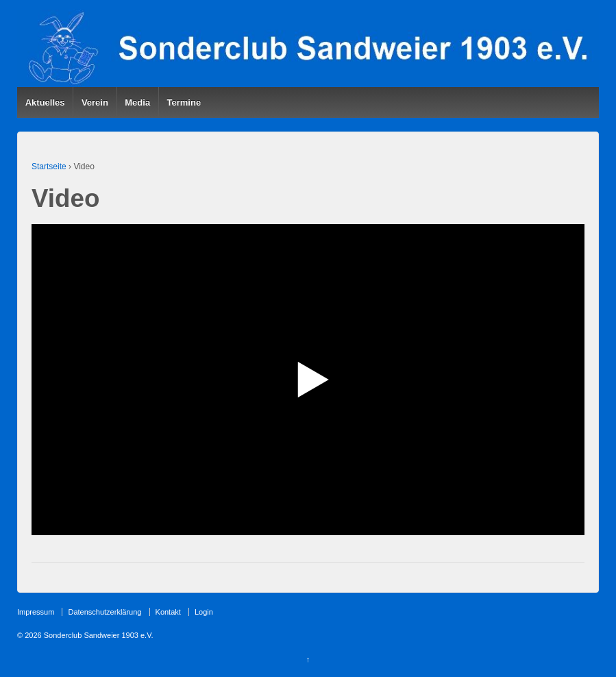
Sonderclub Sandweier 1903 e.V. (98, 635)
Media (137, 102)
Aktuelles (45, 102)
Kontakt (168, 612)
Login (204, 612)
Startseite (49, 167)
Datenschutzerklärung (104, 612)
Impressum (36, 612)
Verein (95, 102)
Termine (184, 102)
